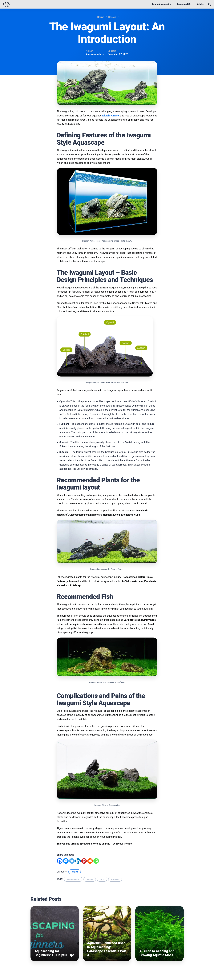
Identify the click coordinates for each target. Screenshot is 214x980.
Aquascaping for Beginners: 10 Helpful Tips (55, 954)
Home (101, 17)
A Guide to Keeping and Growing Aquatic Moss (157, 954)
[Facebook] (60, 862)
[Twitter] (72, 862)
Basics (112, 17)
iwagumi (115, 880)
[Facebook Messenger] (66, 862)
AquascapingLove (95, 54)
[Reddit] (90, 862)
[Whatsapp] (96, 862)
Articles (200, 4)
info (102, 880)
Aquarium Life (184, 4)
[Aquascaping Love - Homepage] (7, 4)
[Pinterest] (84, 862)
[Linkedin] (78, 862)
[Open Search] (210, 4)
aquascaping (73, 880)
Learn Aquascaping (162, 4)
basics (90, 880)
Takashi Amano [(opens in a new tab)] (110, 116)
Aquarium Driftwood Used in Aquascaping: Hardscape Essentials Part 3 (107, 950)
